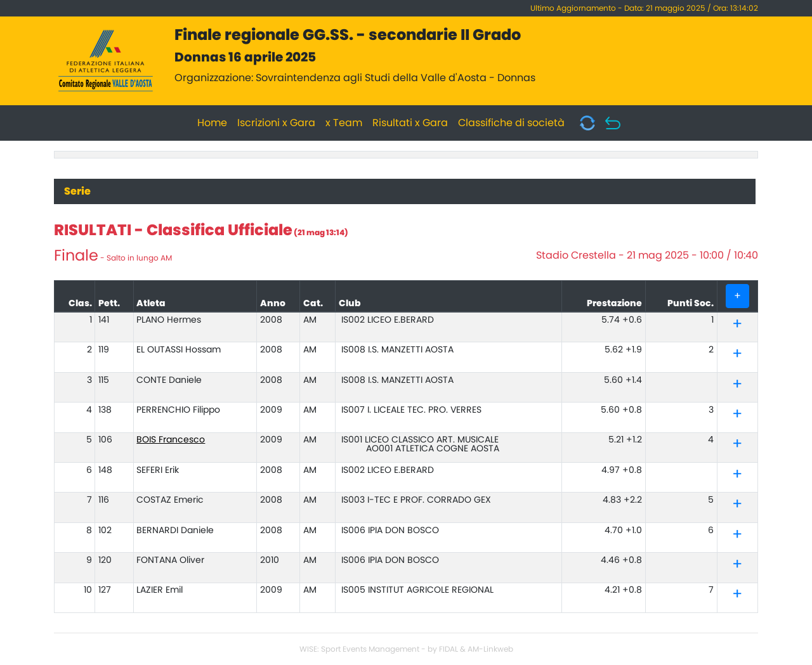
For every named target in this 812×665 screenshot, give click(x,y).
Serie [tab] (77, 191)
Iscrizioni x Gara (276, 123)
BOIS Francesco (171, 440)
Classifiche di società (511, 123)
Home (212, 123)
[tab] (737, 325)
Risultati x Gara (410, 123)
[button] (737, 326)
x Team (344, 123)
